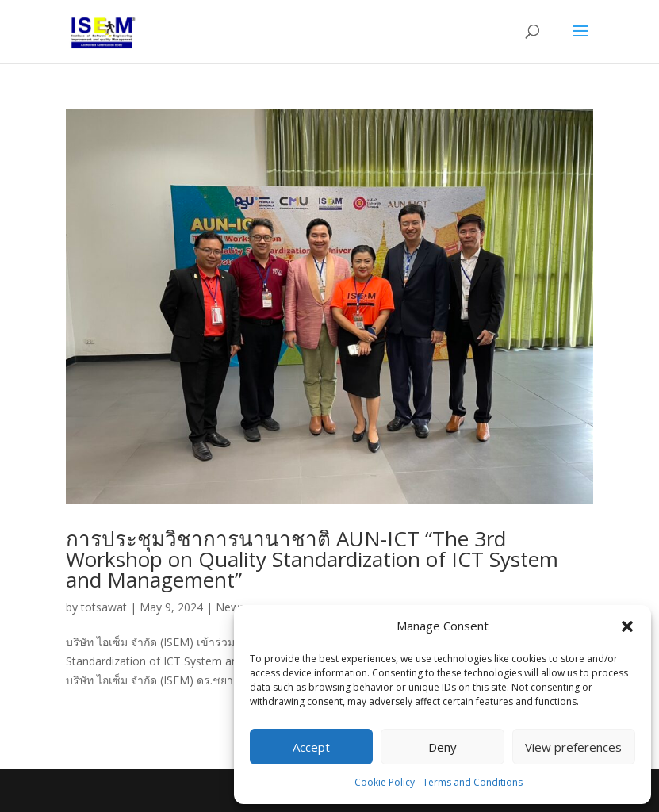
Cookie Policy (385, 782)
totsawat (104, 607)
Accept (311, 747)
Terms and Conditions (473, 782)
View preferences (573, 747)
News (230, 607)
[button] (627, 626)
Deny (443, 747)
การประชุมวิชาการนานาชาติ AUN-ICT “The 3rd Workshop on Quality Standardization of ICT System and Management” (312, 559)
